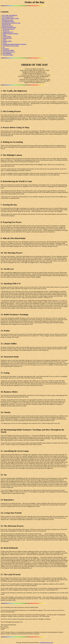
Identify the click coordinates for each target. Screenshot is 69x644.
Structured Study (7, 38)
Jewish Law (6, 31)
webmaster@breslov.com (46, 643)
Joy (4, 47)
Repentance (6, 49)
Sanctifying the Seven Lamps (11, 46)
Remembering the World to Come (11, 23)
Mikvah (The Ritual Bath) (9, 27)
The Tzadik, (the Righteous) (10, 15)
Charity (5, 43)
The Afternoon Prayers (9, 52)
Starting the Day (6, 24)
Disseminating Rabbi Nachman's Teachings (14, 44)
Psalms (5, 35)
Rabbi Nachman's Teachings (10, 34)
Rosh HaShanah (7, 53)
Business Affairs (7, 41)
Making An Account (8, 20)
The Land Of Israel (8, 55)
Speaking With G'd (8, 32)
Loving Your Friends (8, 50)
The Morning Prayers (8, 29)
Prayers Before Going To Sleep (10, 18)
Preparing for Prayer (8, 26)
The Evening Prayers (8, 17)
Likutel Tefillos (7, 37)
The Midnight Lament (8, 21)
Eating (4, 40)
